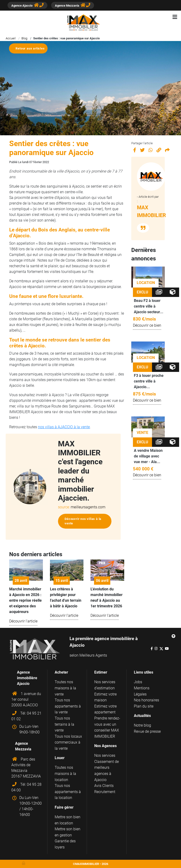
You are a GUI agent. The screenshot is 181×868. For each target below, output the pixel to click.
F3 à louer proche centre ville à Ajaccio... (149, 381)
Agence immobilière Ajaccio (27, 678)
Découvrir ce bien (147, 325)
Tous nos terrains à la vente (64, 724)
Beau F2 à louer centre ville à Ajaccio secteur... (149, 306)
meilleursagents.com (88, 507)
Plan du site (144, 706)
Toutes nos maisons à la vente (65, 688)
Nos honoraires (146, 700)
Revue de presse (147, 731)
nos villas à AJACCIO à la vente (64, 427)
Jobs (138, 682)
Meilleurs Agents (93, 655)
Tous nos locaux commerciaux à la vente (68, 742)
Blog (24, 38)
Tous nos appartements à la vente (68, 706)
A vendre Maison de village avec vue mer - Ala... (148, 456)
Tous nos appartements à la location (68, 792)
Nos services (105, 755)
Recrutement (105, 792)
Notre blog (142, 725)
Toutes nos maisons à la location (65, 773)
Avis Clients (104, 786)
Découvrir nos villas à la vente (83, 521)
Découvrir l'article (23, 621)
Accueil (11, 38)
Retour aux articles (30, 48)
